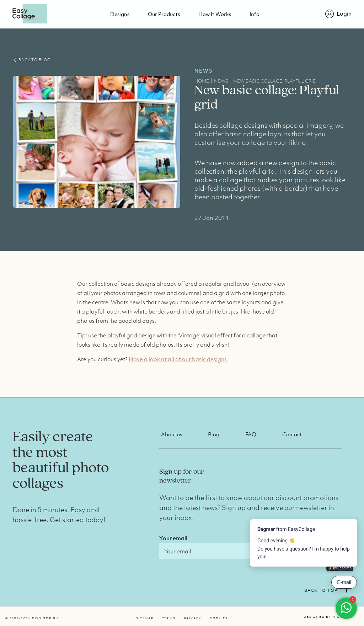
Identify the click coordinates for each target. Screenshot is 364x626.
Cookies (219, 618)
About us (172, 434)
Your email (173, 538)
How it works (215, 14)
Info (255, 14)
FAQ (251, 434)
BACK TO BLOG (32, 60)
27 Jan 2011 (212, 218)
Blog (214, 434)
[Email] (221, 551)
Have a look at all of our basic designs (178, 359)
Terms (169, 618)
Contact (292, 434)
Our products (164, 14)
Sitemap (145, 618)
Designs (120, 14)
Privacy (193, 618)
